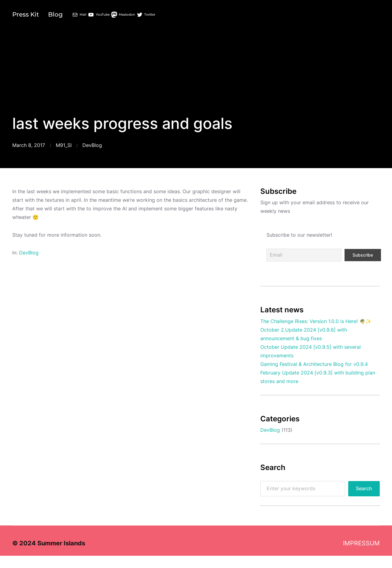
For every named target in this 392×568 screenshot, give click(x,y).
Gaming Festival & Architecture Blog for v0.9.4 (314, 364)
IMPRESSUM (361, 543)
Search (364, 489)
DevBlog (92, 145)
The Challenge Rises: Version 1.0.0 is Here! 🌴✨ (316, 321)
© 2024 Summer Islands (49, 543)
